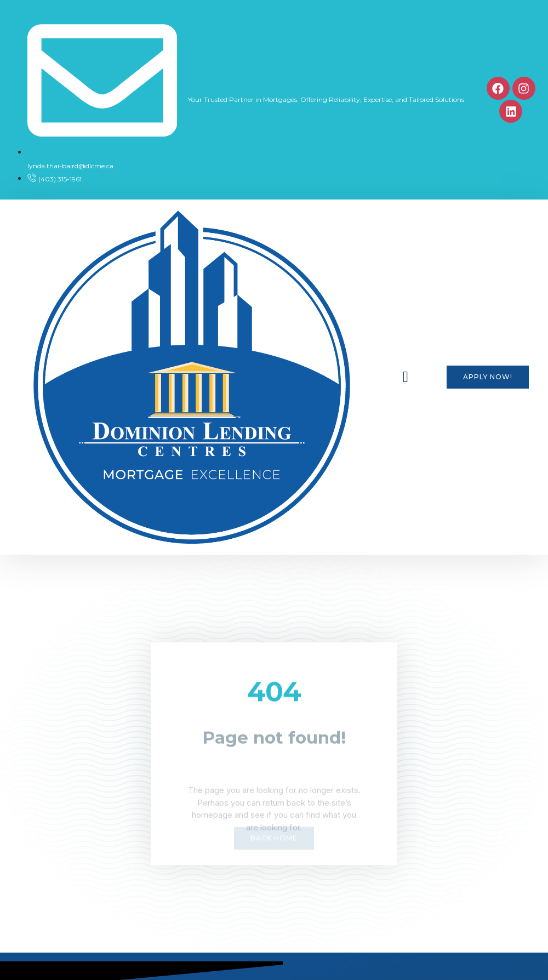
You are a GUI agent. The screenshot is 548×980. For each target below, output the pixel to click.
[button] (406, 377)
